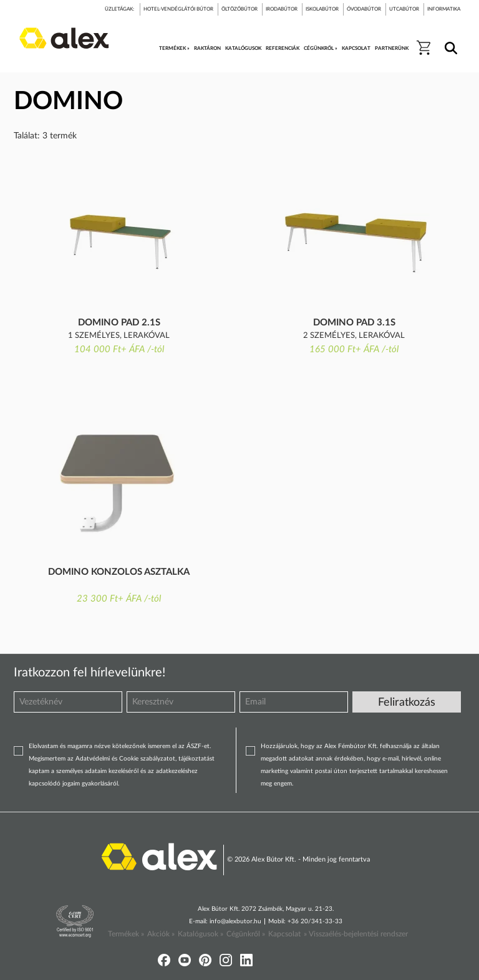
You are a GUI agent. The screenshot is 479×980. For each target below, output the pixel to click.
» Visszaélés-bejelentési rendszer (356, 934)
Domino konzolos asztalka (119, 572)
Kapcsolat (284, 934)
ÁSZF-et (198, 746)
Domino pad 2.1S (119, 323)
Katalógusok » (201, 934)
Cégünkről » (246, 934)
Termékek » (126, 934)
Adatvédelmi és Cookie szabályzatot (125, 759)
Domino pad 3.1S (354, 323)
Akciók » (161, 934)
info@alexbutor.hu (235, 921)
